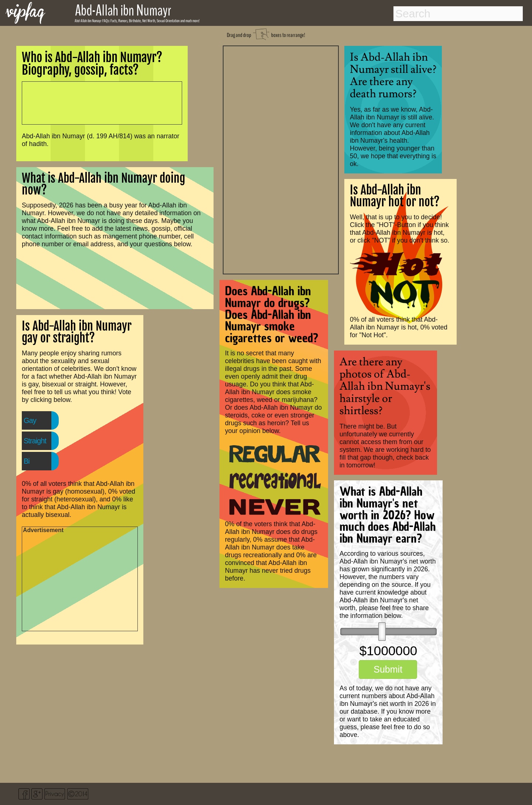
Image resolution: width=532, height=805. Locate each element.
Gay (30, 420)
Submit (388, 669)
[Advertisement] (281, 159)
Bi (27, 461)
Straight (35, 441)
